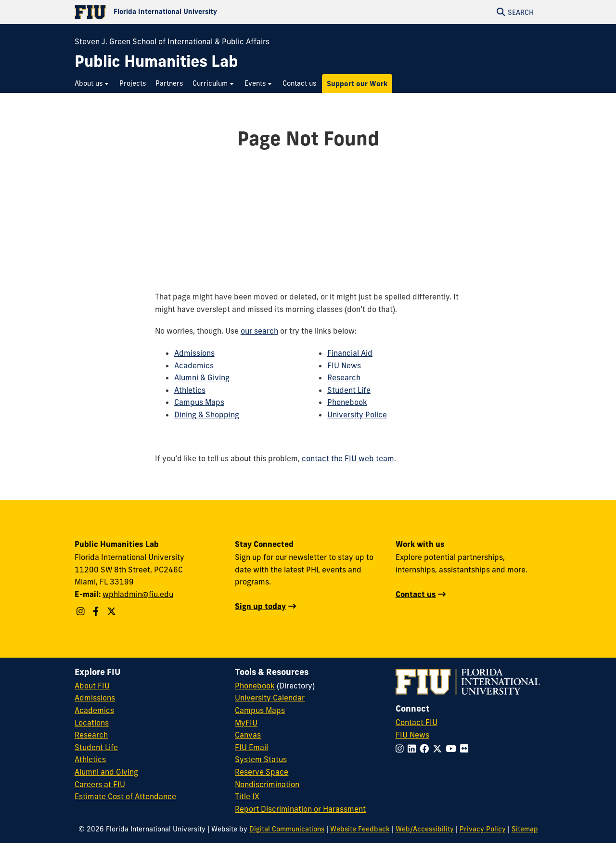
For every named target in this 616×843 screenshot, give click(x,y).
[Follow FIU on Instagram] (402, 749)
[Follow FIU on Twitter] (439, 749)
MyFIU (246, 723)
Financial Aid (350, 353)
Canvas (248, 735)
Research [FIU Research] (91, 735)
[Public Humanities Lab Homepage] (156, 61)
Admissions (194, 353)
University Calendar (270, 698)
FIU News (344, 365)
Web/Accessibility (425, 829)
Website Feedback (360, 829)
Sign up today (260, 606)
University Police (357, 415)
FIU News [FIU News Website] (412, 735)
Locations (92, 723)
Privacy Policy (483, 829)
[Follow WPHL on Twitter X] (113, 611)
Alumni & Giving (202, 377)
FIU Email (251, 747)
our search (259, 331)
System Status (261, 759)
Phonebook (347, 402)
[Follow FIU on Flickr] (466, 749)
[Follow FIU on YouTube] (453, 749)
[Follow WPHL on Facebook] (97, 611)
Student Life (349, 390)
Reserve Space (262, 772)
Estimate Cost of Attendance (125, 796)
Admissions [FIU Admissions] (95, 698)
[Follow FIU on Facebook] (426, 749)
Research (344, 377)
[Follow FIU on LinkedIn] (414, 749)
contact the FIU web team (348, 458)
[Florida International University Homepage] (191, 12)
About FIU (92, 686)
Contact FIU (417, 722)
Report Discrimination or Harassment (300, 809)
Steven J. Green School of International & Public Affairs (172, 41)
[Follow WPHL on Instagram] (82, 611)
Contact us (416, 594)
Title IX (247, 796)
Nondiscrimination (267, 784)
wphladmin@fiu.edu (138, 594)
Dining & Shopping (207, 415)
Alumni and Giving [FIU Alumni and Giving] (106, 772)
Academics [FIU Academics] (94, 710)
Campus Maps (199, 402)
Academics (194, 365)
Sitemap (525, 829)
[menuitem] (92, 84)
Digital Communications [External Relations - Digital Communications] (287, 829)
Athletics (190, 390)
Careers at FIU (100, 784)
